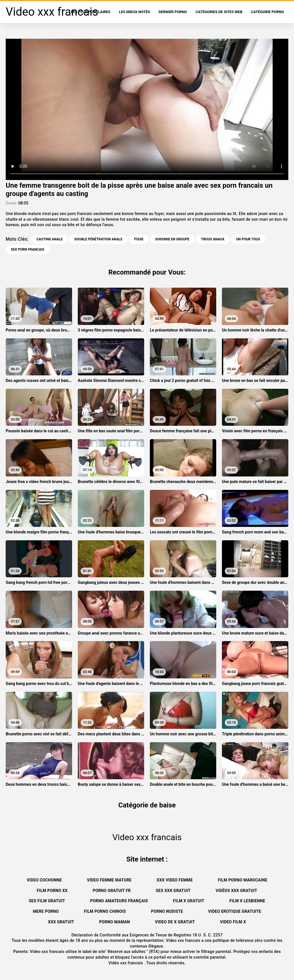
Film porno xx (52, 891)
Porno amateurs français (119, 901)
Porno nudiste (167, 911)
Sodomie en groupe (172, 239)
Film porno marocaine (243, 880)
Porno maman (115, 922)
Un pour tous (248, 239)
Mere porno (46, 911)
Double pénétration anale (98, 239)
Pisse (139, 239)
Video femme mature (109, 880)
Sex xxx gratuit (173, 891)
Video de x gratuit (175, 922)
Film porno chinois (105, 911)
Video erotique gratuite (235, 911)
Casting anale (50, 239)
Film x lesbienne (247, 901)
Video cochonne (44, 880)
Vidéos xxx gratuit (236, 891)
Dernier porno (173, 12)
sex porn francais (28, 249)
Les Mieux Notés (134, 12)
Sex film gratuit (47, 901)
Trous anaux (213, 239)
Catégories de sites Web (219, 12)
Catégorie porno (268, 12)
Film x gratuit (189, 901)
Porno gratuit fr (112, 891)
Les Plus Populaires (91, 12)
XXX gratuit (61, 922)
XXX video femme (175, 880)
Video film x (233, 922)
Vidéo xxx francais (126, 963)
